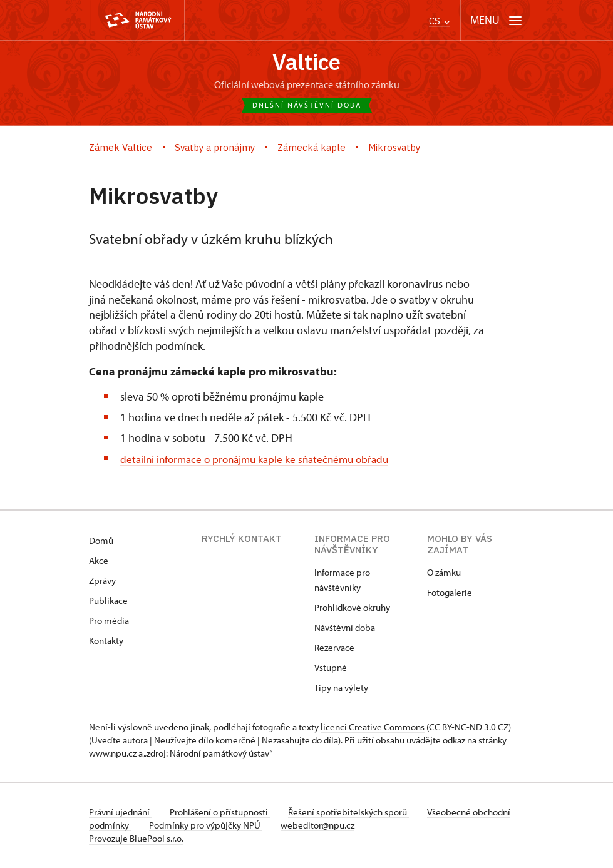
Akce (99, 561)
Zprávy (102, 581)
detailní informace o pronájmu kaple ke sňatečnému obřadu (261, 459)
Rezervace (334, 648)
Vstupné (331, 668)
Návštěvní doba (345, 628)
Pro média (109, 621)
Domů (101, 541)
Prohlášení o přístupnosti (222, 813)
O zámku (444, 573)
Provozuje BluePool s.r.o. (136, 839)
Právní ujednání (120, 813)
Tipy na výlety (341, 688)
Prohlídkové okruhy (352, 608)
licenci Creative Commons (373, 728)
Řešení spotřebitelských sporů (352, 813)
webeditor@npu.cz (361, 826)
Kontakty (106, 641)
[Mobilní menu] (496, 20)
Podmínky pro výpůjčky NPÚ (247, 826)
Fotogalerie (450, 593)
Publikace (108, 601)
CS (439, 21)
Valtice (307, 62)
